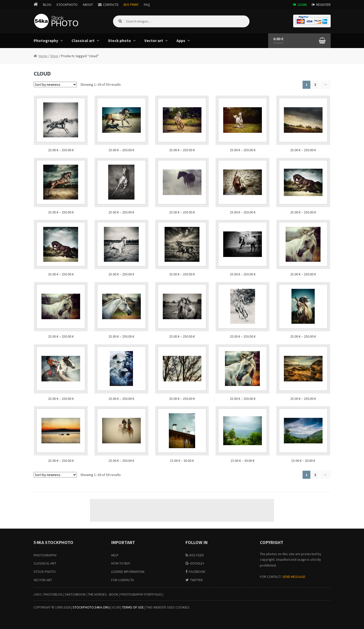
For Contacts (123, 580)
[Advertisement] (182, 510)
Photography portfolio (141, 594)
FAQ (147, 5)
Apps (181, 40)
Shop (54, 56)
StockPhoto (67, 5)
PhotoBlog (53, 594)
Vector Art (43, 580)
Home (43, 56)
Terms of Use (133, 607)
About (88, 5)
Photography (46, 40)
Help (115, 555)
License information (128, 572)
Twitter (196, 580)
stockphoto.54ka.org (91, 607)
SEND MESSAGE (294, 577)
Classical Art (45, 563)
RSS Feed (197, 555)
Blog (47, 5)
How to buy (121, 563)
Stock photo (119, 40)
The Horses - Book (103, 594)
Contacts (111, 5)
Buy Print (131, 5)
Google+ (197, 563)
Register (323, 5)
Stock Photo (45, 572)
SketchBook (75, 594)
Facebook (197, 572)
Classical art (83, 40)
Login (302, 5)
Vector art (154, 40)
